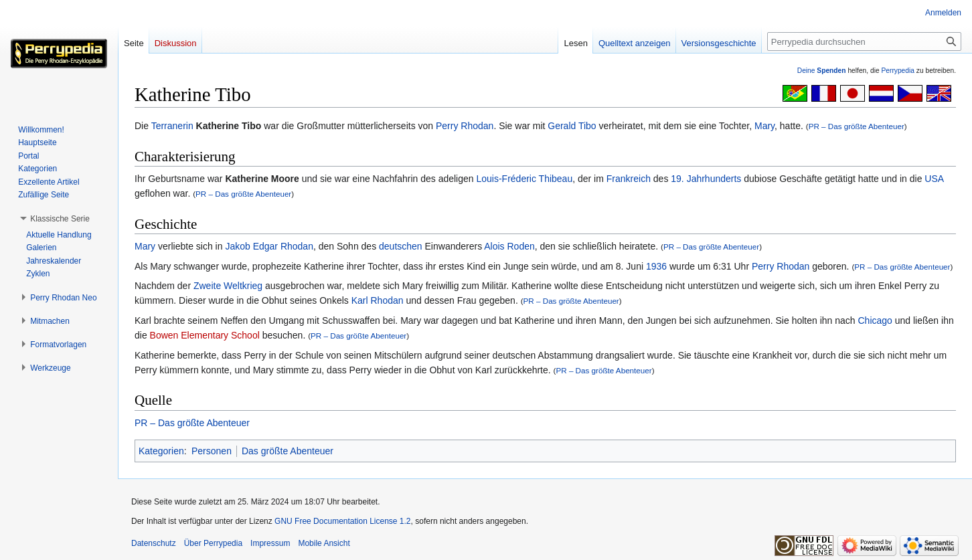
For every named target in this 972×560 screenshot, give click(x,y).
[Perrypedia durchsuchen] (864, 41)
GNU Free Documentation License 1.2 (342, 521)
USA (934, 179)
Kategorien (161, 451)
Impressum (270, 543)
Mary (764, 126)
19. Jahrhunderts (706, 179)
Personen (212, 451)
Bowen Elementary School (205, 335)
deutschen (401, 246)
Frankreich (629, 179)
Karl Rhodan (378, 300)
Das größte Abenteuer (288, 451)
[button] (60, 219)
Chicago (875, 320)
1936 (656, 266)
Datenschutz (154, 543)
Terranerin (172, 126)
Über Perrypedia (213, 543)
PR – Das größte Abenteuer (857, 126)
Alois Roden (509, 246)
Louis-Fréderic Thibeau (524, 179)
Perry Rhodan (465, 126)
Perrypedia (898, 71)
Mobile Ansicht (324, 543)
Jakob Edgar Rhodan (269, 246)
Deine (822, 71)
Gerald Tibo (572, 126)
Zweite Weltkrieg (228, 286)
